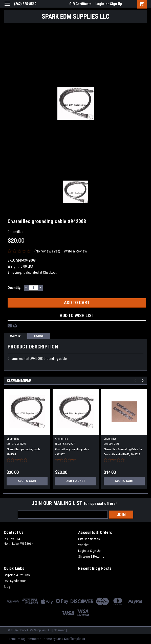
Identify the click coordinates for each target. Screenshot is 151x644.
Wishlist (84, 545)
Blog (7, 587)
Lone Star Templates (71, 639)
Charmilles (13, 439)
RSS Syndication (15, 581)
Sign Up (116, 4)
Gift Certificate (80, 4)
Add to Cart (27, 481)
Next (143, 380)
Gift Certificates (89, 539)
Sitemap (60, 630)
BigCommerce (31, 639)
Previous (136, 380)
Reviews (39, 336)
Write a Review (75, 251)
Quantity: (14, 288)
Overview (15, 336)
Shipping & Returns (91, 557)
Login (100, 4)
